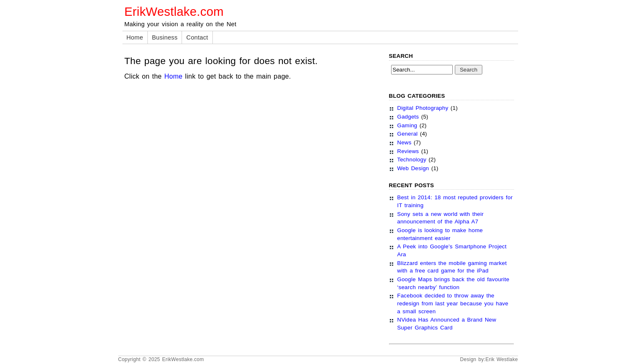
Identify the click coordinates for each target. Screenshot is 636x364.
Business (165, 37)
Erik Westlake (501, 359)
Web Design (413, 168)
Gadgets (408, 117)
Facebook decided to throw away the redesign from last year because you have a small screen (453, 303)
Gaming (407, 125)
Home (135, 37)
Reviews (408, 151)
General (408, 134)
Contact (197, 37)
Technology (412, 160)
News (404, 142)
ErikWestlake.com (174, 11)
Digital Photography (423, 108)
